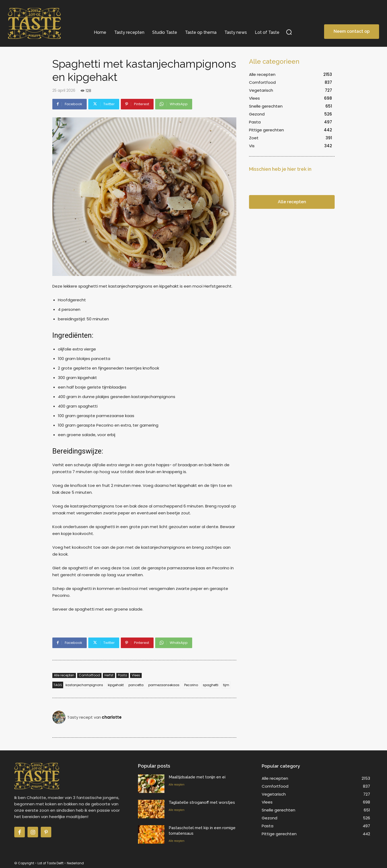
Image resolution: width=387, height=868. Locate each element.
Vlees (136, 675)
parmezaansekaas (164, 685)
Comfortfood (89, 675)
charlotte (112, 717)
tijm (226, 685)
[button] (289, 32)
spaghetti (211, 685)
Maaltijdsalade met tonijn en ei (197, 777)
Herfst (109, 675)
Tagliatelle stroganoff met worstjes (202, 802)
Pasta (123, 675)
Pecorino (191, 685)
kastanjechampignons (84, 685)
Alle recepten (64, 675)
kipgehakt (116, 685)
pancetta (136, 685)
